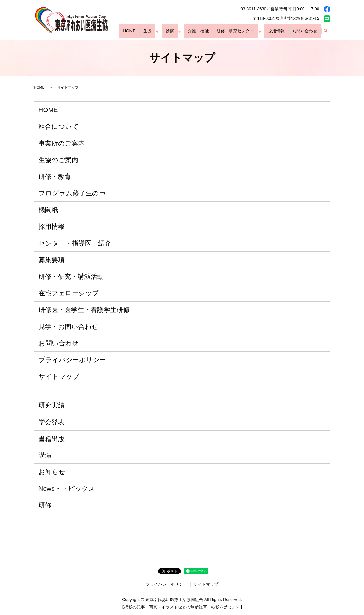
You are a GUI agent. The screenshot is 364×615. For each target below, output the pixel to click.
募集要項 (52, 260)
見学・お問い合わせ (68, 327)
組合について (59, 126)
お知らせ (52, 472)
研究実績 (52, 405)
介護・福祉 (210, 33)
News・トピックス (67, 489)
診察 (185, 33)
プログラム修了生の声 (72, 193)
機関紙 (48, 210)
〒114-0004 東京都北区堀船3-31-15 (286, 18)
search (326, 34)
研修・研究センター (243, 33)
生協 (167, 33)
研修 (45, 505)
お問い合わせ (307, 33)
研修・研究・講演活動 (71, 277)
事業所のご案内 (62, 143)
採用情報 (282, 33)
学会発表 (52, 422)
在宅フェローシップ (69, 293)
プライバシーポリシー (72, 360)
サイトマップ (59, 376)
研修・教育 (55, 177)
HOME (152, 33)
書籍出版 (52, 439)
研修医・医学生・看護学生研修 (84, 310)
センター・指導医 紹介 (75, 243)
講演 (45, 455)
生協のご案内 (58, 160)
